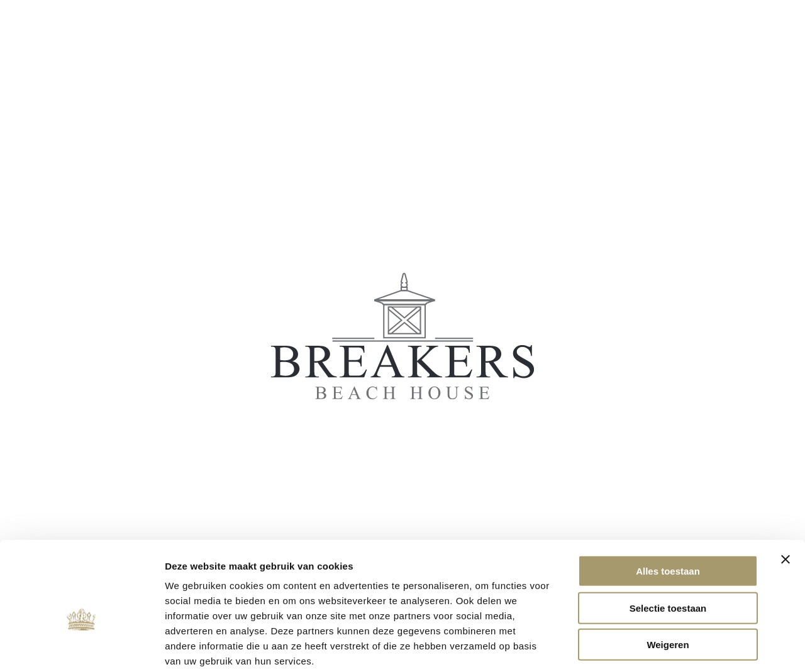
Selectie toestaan (668, 543)
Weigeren (668, 580)
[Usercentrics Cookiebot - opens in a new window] (81, 647)
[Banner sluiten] (786, 495)
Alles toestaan (668, 506)
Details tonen (680, 647)
